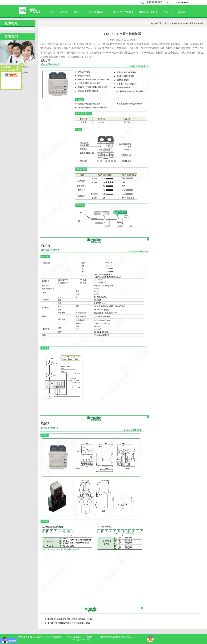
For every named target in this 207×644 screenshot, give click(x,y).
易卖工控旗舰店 (74, 637)
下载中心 (168, 12)
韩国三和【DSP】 (149, 12)
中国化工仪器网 (35, 637)
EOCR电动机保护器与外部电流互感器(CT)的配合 (71, 619)
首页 (52, 12)
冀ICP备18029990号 (81, 640)
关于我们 (65, 12)
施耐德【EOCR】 (98, 12)
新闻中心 (79, 12)
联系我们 (183, 12)
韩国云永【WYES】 (123, 12)
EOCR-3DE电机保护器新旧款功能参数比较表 (69, 623)
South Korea (182, 3)
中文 (169, 3)
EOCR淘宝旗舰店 (54, 637)
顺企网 (89, 637)
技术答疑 (174, 23)
